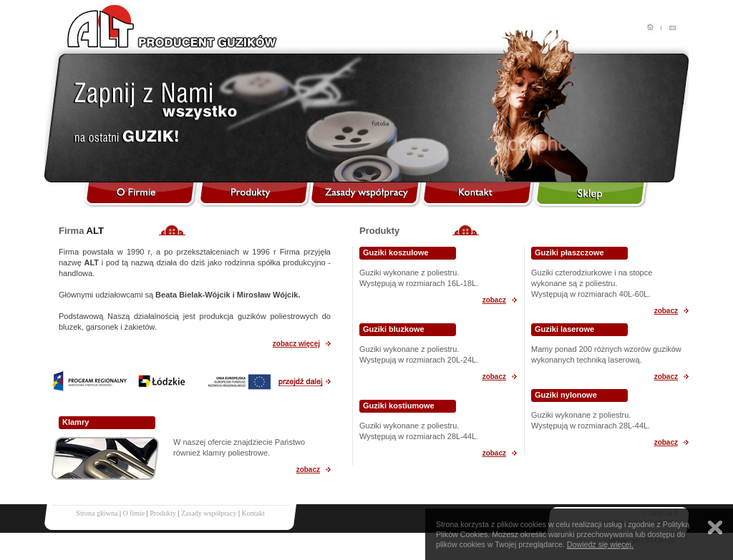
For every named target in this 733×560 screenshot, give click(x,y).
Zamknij (715, 527)
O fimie (134, 513)
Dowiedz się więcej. (600, 544)
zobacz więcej (296, 344)
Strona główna (97, 513)
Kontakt (253, 513)
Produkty (163, 513)
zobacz (308, 470)
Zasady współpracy (209, 513)
